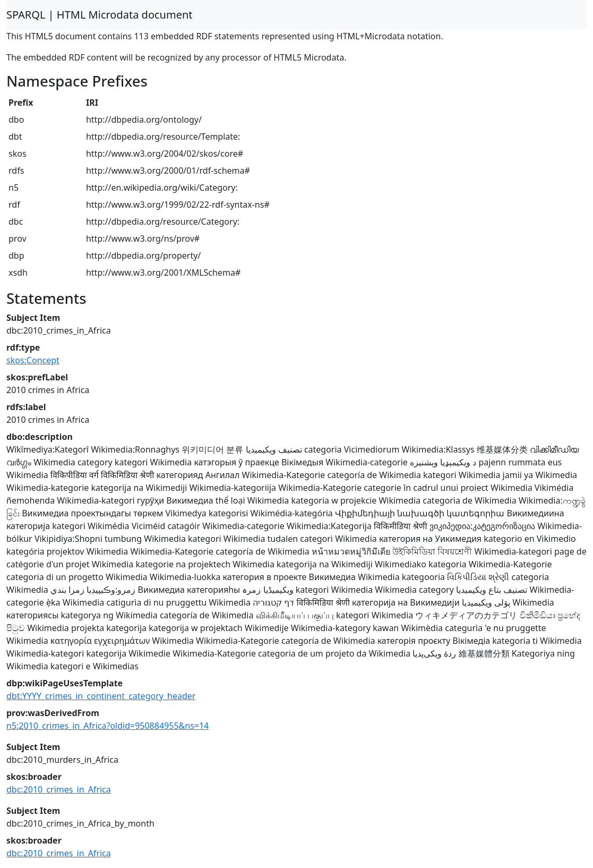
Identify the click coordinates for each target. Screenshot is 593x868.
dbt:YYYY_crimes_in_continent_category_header (101, 696)
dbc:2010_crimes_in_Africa (59, 789)
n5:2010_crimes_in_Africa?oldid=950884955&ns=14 (108, 726)
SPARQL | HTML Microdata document (100, 15)
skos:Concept (33, 360)
